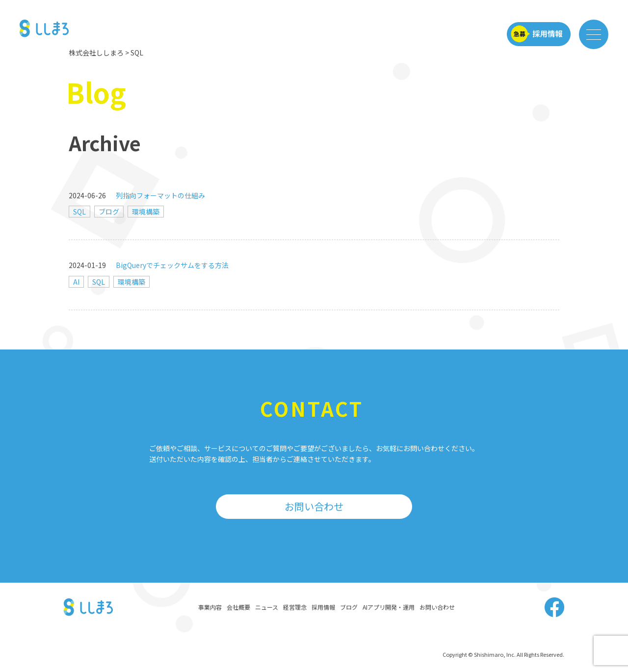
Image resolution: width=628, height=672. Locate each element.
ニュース (267, 607)
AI (76, 282)
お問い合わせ (314, 506)
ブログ (109, 212)
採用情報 (323, 607)
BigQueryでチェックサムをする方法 (172, 265)
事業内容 (210, 607)
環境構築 (146, 212)
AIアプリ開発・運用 (389, 607)
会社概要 (238, 607)
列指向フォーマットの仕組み (160, 195)
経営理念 (295, 607)
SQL (79, 212)
